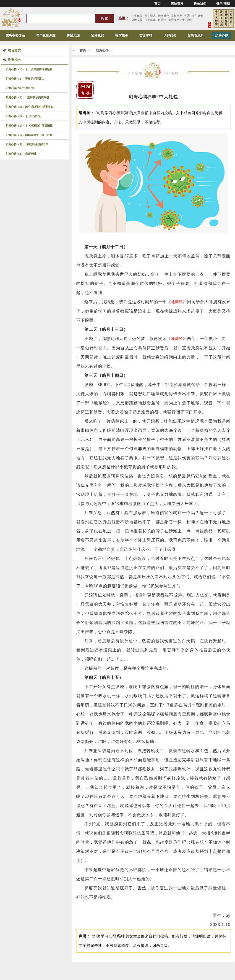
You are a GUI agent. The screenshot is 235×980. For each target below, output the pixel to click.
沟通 (187, 16)
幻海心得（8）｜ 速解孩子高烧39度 (27, 97)
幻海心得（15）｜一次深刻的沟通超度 (29, 69)
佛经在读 (177, 3)
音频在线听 (196, 35)
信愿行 (162, 20)
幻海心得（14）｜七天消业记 (24, 116)
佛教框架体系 (15, 35)
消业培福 (150, 20)
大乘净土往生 (177, 20)
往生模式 (150, 16)
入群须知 (170, 35)
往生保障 (137, 16)
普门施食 (198, 16)
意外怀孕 (177, 16)
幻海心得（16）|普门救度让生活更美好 (30, 107)
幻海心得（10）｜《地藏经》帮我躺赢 (29, 126)
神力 (190, 20)
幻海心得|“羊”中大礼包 (20, 88)
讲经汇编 (73, 35)
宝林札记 (97, 35)
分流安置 (137, 20)
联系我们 (200, 3)
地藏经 (177, 302)
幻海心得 (222, 35)
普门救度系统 (46, 35)
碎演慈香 (122, 35)
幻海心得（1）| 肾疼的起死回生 (25, 79)
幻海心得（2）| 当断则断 (21, 154)
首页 (157, 3)
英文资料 (146, 35)
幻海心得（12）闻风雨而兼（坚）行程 (29, 135)
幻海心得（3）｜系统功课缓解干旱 (27, 144)
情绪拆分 (163, 16)
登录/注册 (223, 3)
